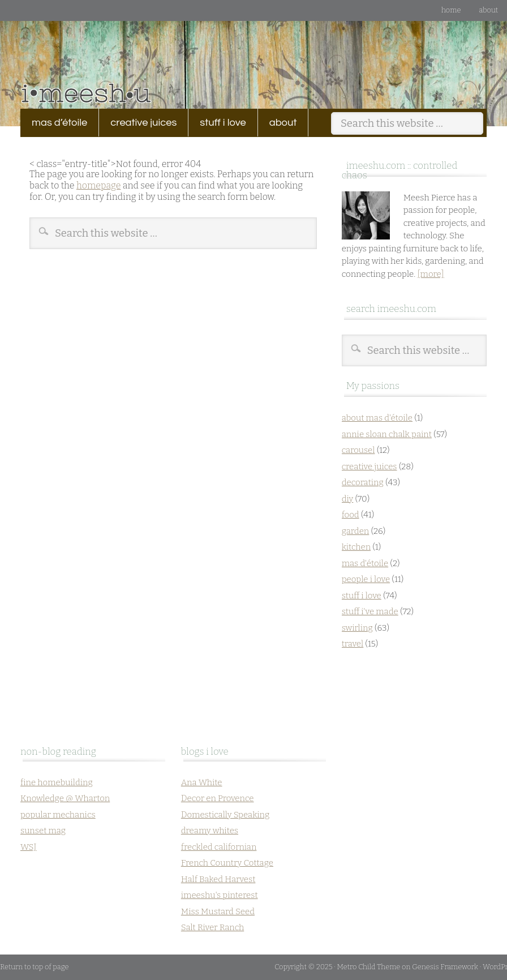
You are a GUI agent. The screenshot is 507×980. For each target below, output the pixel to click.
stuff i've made (370, 611)
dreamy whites (210, 831)
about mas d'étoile (377, 418)
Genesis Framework (445, 967)
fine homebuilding (57, 782)
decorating (363, 482)
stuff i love (217, 123)
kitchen (356, 547)
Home (451, 10)
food (351, 515)
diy (348, 499)
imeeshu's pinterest (220, 895)
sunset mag (43, 831)
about (488, 10)
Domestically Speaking (225, 815)
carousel (358, 450)
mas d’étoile (59, 123)
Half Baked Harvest (218, 879)
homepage (98, 185)
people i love (366, 579)
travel (353, 644)
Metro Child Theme (369, 967)
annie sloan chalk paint (387, 434)
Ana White (202, 782)
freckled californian (219, 847)
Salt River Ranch (212, 927)
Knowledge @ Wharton (65, 798)
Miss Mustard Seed (218, 911)
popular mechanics (58, 815)
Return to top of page (35, 967)
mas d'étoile (365, 563)
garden (356, 531)
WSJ (28, 847)
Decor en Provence (218, 798)
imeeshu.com (253, 56)
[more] (430, 274)
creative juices (138, 123)
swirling (357, 628)
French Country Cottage (227, 863)
